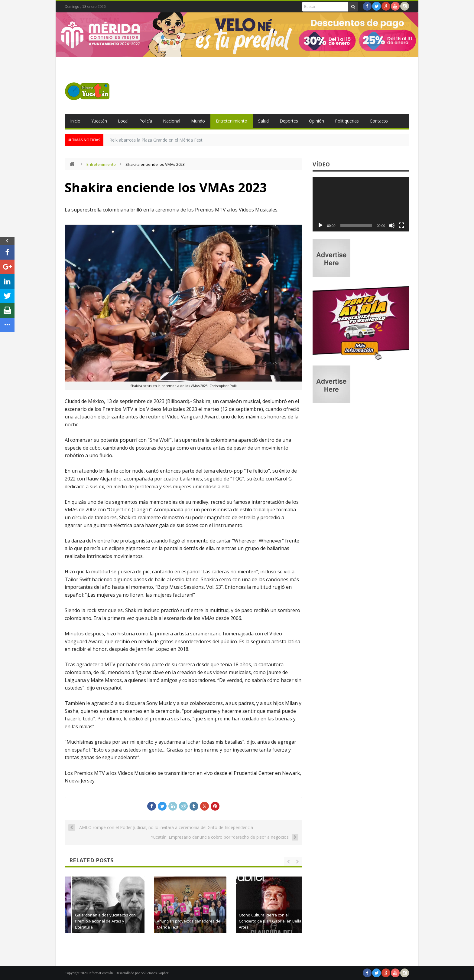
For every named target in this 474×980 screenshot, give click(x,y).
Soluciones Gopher (155, 973)
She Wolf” (161, 440)
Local (123, 121)
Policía (146, 121)
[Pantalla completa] (401, 225)
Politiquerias (347, 121)
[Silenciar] (392, 225)
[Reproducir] (320, 225)
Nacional (172, 121)
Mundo (198, 121)
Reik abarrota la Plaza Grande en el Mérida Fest (156, 140)
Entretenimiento (232, 121)
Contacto (379, 121)
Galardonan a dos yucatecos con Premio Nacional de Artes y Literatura (191, 921)
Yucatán (99, 121)
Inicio (75, 121)
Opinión (317, 121)
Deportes (289, 121)
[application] (361, 204)
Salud (263, 121)
